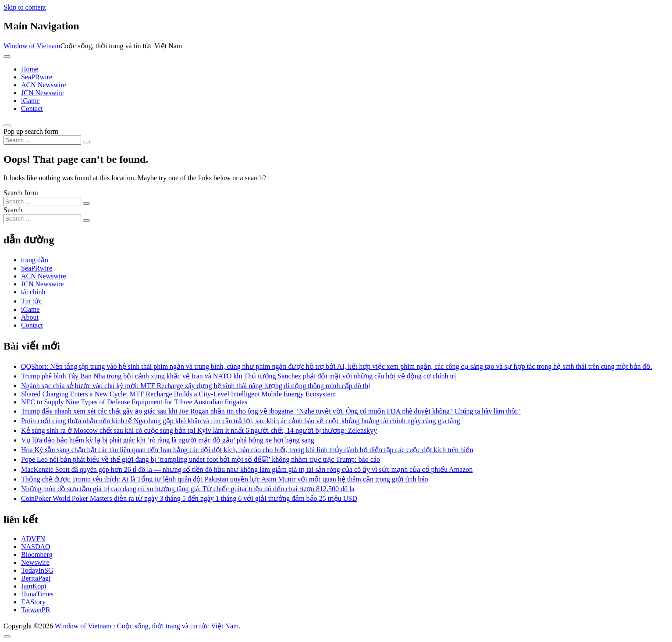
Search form (21, 193)
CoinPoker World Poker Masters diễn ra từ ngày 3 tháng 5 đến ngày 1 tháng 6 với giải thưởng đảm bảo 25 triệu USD (189, 498)
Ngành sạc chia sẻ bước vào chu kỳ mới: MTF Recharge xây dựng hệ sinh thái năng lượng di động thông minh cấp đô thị (196, 386)
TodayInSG (37, 570)
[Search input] (42, 140)
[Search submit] (86, 142)
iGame (30, 101)
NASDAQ (36, 547)
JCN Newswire (42, 93)
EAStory (33, 602)
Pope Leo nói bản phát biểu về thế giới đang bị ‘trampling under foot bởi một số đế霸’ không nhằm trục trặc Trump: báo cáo (201, 459)
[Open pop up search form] (7, 126)
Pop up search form (31, 131)
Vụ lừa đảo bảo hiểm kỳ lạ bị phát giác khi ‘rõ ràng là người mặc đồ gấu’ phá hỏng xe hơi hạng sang (168, 440)
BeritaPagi (36, 578)
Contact (32, 109)
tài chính (33, 292)
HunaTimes (37, 594)
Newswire (35, 562)
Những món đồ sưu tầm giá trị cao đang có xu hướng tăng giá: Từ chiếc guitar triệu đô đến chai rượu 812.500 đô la (188, 489)
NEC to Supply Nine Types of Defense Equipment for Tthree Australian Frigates (134, 402)
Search (13, 210)
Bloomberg (37, 555)
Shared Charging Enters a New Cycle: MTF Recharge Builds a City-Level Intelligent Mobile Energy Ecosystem (178, 394)
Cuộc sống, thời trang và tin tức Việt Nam (178, 626)
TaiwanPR (36, 610)
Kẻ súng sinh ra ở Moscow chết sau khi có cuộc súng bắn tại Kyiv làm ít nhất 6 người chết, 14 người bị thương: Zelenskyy (199, 430)
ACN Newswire (44, 85)
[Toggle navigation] (7, 57)
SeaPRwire (37, 77)
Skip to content (25, 7)
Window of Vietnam (32, 46)
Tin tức (32, 301)
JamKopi (34, 586)
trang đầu (35, 260)
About (30, 317)
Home (30, 69)
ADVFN (33, 539)
